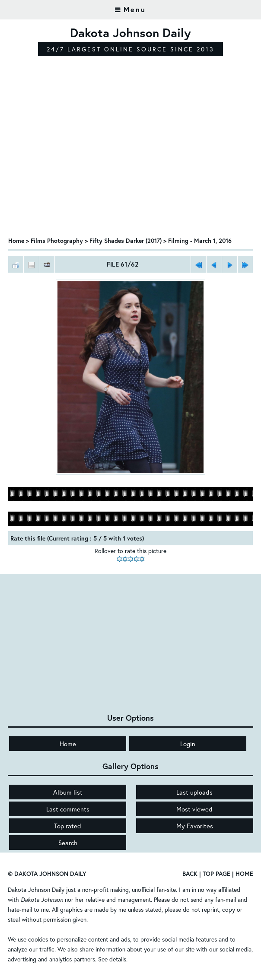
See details (112, 959)
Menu (135, 9)
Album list (68, 792)
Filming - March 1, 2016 (200, 240)
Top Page (216, 873)
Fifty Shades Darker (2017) (126, 240)
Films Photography (57, 240)
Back (190, 873)
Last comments (68, 809)
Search (68, 843)
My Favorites (195, 826)
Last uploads (194, 792)
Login (188, 744)
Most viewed (194, 809)
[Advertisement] (130, 164)
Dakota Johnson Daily (36, 889)
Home (16, 240)
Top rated (68, 826)
